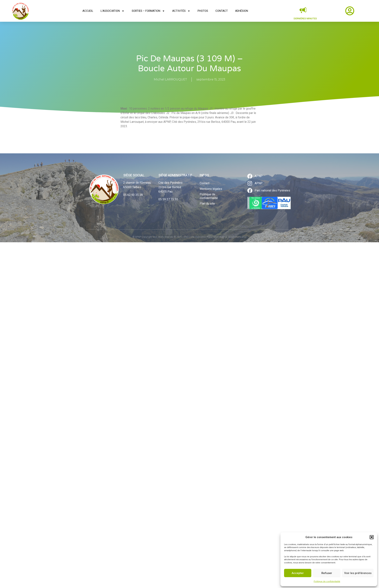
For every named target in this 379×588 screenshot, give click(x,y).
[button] (372, 537)
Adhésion (242, 11)
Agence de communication (233, 237)
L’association (113, 11)
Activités (181, 11)
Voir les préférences (358, 573)
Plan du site (207, 204)
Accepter (298, 573)
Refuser (327, 573)
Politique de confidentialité (327, 581)
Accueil (88, 11)
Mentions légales (211, 189)
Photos (203, 11)
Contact (222, 11)
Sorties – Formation (148, 11)
